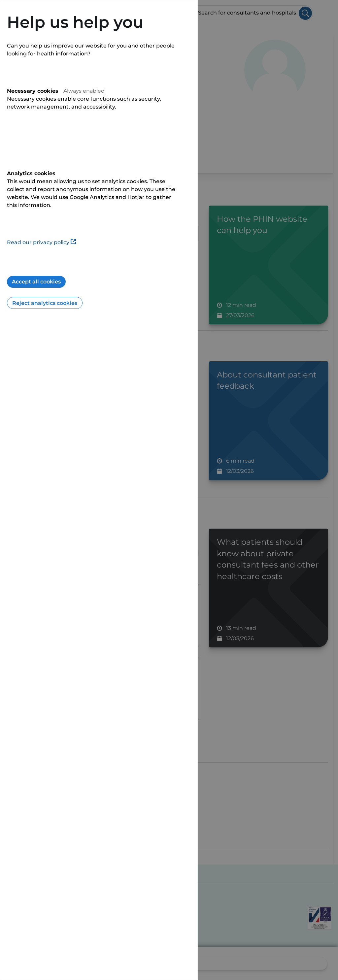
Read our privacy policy (41, 242)
